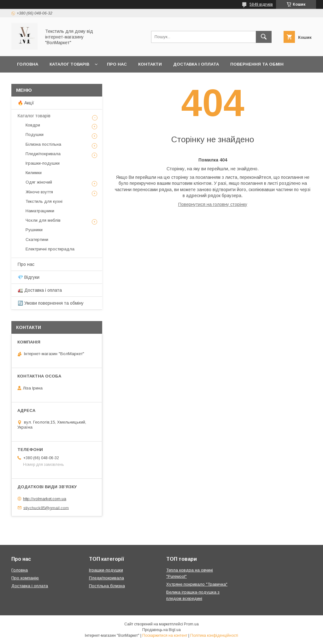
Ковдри (33, 125)
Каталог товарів (69, 64)
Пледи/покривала (43, 154)
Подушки (35, 135)
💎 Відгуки (29, 277)
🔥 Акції (26, 103)
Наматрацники (40, 211)
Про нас (117, 64)
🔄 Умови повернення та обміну (51, 303)
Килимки (34, 173)
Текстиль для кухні (44, 201)
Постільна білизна (107, 586)
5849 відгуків (261, 4)
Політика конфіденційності (214, 635)
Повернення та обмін (257, 64)
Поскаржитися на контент (165, 635)
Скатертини (37, 240)
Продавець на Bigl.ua (161, 630)
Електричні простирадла (50, 249)
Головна (28, 64)
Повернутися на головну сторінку (213, 204)
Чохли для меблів (43, 220)
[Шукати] (264, 37)
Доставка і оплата (196, 64)
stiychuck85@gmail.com (46, 508)
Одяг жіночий (39, 182)
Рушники (34, 230)
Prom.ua (191, 624)
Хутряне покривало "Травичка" (197, 584)
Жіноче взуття (39, 192)
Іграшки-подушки (43, 163)
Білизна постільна (43, 144)
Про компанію (25, 578)
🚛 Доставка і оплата (40, 290)
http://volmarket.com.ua (45, 499)
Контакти (150, 64)
